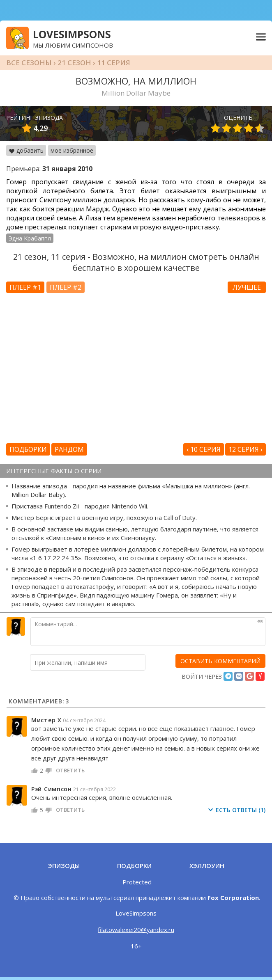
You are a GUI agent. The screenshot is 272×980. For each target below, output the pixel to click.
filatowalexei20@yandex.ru (136, 930)
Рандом (69, 449)
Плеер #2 (66, 287)
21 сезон (74, 63)
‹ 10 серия (204, 449)
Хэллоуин (207, 866)
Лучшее (247, 287)
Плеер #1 (25, 287)
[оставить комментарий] (220, 661)
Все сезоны (29, 63)
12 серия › (245, 449)
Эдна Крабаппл (30, 238)
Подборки (28, 449)
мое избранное (72, 150)
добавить (26, 150)
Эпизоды (64, 866)
